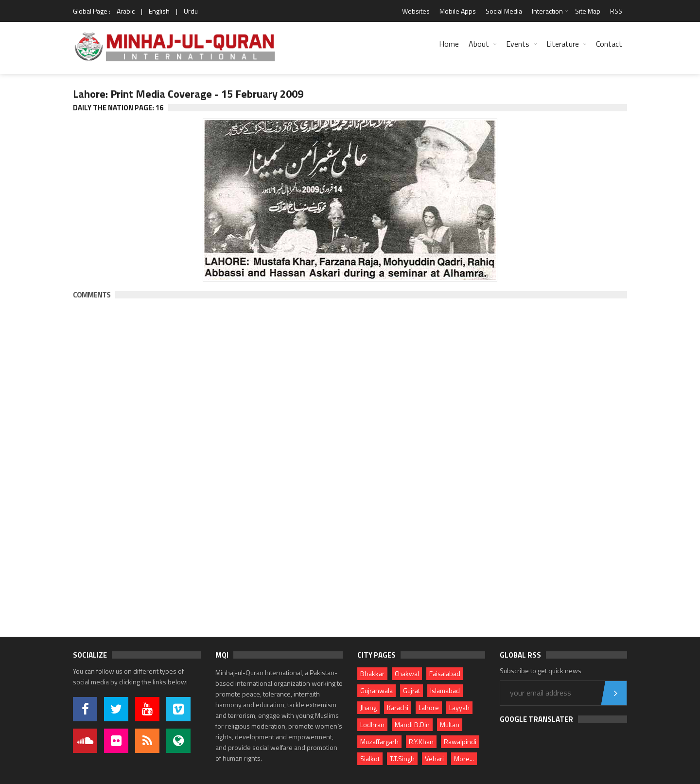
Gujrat (411, 690)
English (159, 11)
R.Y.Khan (421, 741)
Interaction (547, 11)
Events (518, 44)
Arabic (126, 11)
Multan (450, 724)
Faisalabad (445, 673)
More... (464, 758)
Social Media (504, 11)
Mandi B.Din (412, 724)
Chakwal (407, 673)
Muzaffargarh (379, 741)
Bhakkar (372, 673)
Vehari (434, 758)
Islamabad (445, 690)
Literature (563, 44)
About (479, 44)
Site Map (588, 11)
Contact (609, 44)
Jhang (368, 707)
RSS (616, 11)
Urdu (191, 11)
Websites (416, 11)
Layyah (459, 707)
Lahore (429, 707)
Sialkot (370, 758)
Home (449, 44)
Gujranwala (376, 690)
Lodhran (372, 724)
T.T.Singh (402, 758)
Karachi (398, 707)
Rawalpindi (460, 741)
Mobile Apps (458, 11)
